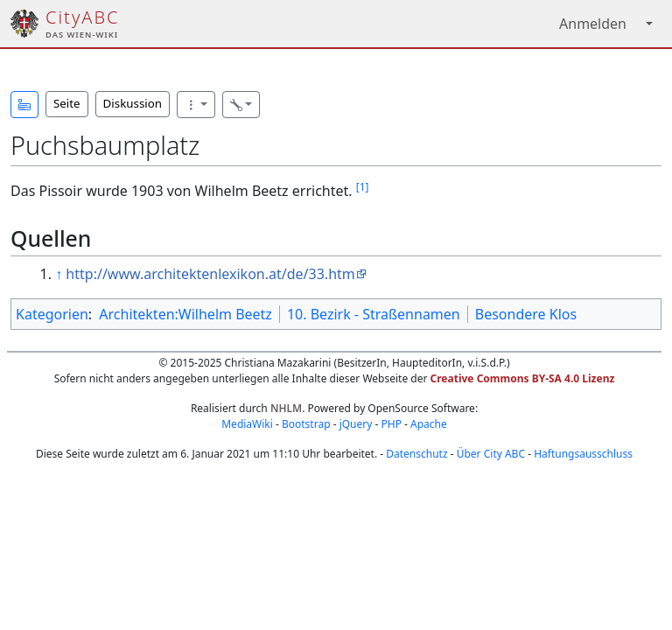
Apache (429, 424)
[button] (24, 105)
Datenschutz (416, 454)
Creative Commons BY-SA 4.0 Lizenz (523, 378)
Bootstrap (306, 424)
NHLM (286, 408)
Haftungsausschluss (583, 454)
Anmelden (593, 24)
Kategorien (52, 314)
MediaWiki (247, 424)
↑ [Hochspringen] (59, 274)
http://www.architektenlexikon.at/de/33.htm (210, 274)
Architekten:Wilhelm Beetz (185, 314)
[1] (363, 187)
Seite (67, 103)
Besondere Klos (526, 314)
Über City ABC (491, 454)
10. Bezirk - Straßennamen (374, 314)
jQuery (356, 424)
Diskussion (133, 103)
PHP (391, 424)
